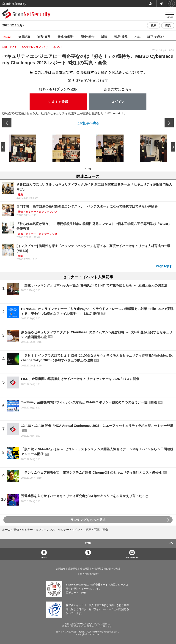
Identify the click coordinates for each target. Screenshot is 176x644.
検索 (154, 25)
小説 (137, 37)
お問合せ (61, 569)
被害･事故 (44, 37)
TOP (88, 543)
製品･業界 (121, 37)
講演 (104, 37)
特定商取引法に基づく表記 (106, 569)
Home (44, 557)
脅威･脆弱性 (66, 37)
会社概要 (85, 569)
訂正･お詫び (156, 37)
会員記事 (24, 37)
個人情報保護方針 (89, 574)
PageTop (162, 266)
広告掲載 (73, 569)
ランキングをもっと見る (88, 520)
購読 (168, 25)
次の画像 (169, 123)
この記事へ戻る (88, 123)
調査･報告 (88, 37)
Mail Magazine (132, 557)
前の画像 (7, 123)
